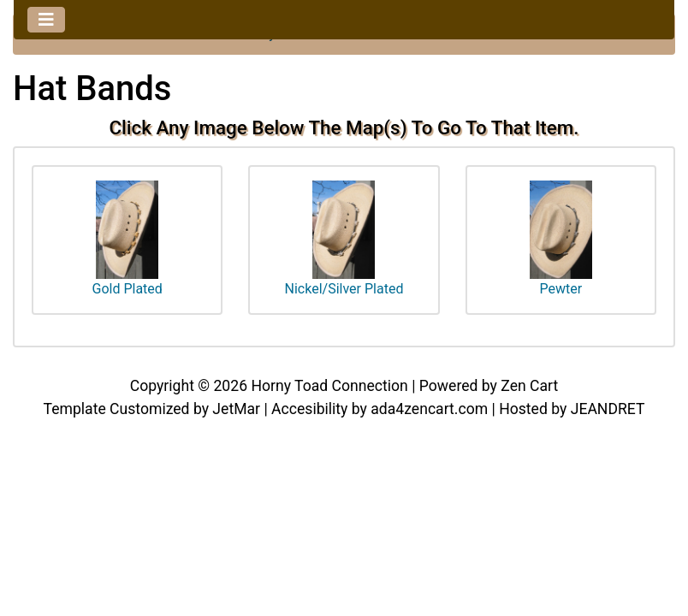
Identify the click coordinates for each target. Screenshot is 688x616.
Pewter (561, 239)
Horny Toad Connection (329, 386)
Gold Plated (127, 239)
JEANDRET (608, 409)
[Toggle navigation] (46, 20)
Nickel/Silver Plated (344, 239)
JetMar (236, 409)
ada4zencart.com (429, 409)
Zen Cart (529, 386)
